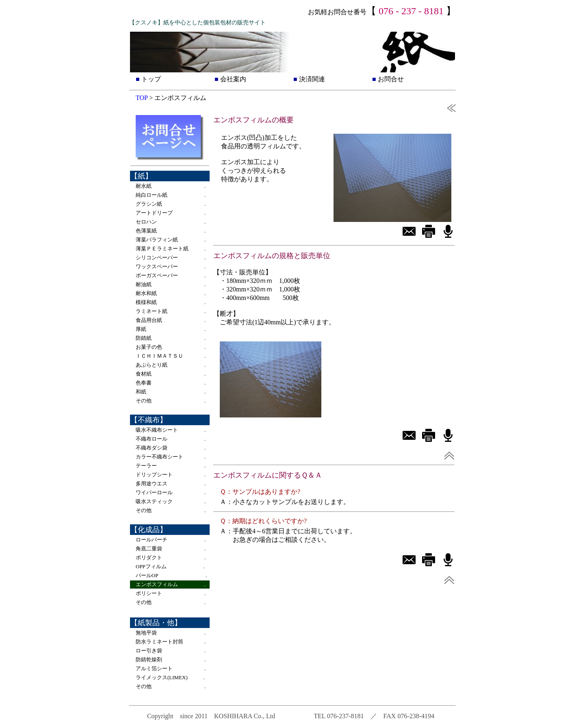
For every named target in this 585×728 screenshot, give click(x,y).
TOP (142, 98)
